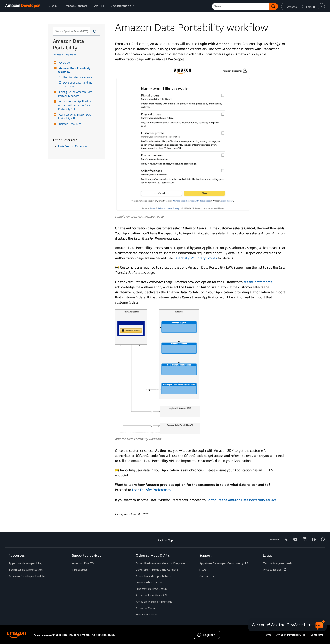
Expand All (71, 55)
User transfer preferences (79, 77)
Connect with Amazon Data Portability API (75, 116)
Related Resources (70, 124)
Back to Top (165, 540)
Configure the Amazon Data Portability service (75, 94)
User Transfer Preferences (151, 490)
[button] (95, 31)
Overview (64, 63)
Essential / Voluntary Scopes (195, 258)
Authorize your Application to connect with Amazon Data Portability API (76, 105)
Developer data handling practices (78, 85)
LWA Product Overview (73, 146)
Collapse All (59, 55)
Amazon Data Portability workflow (75, 70)
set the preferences (258, 282)
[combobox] (71, 31)
